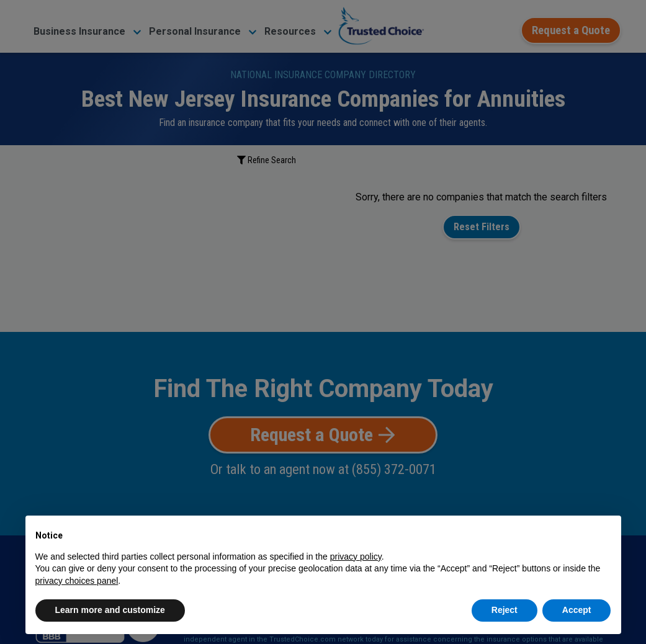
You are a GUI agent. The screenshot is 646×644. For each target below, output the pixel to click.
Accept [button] (577, 610)
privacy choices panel (77, 581)
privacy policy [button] (356, 557)
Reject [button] (505, 610)
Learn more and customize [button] (110, 610)
